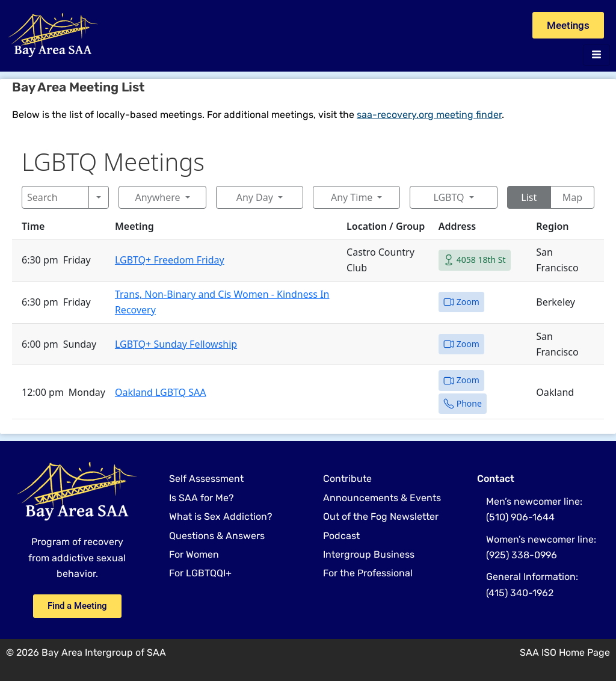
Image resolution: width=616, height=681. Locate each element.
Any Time (352, 197)
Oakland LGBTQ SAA (161, 392)
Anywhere (157, 197)
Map (572, 197)
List (529, 197)
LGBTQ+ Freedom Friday (170, 260)
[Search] (55, 197)
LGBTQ (448, 197)
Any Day (255, 197)
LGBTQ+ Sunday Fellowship (176, 344)
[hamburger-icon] (596, 55)
